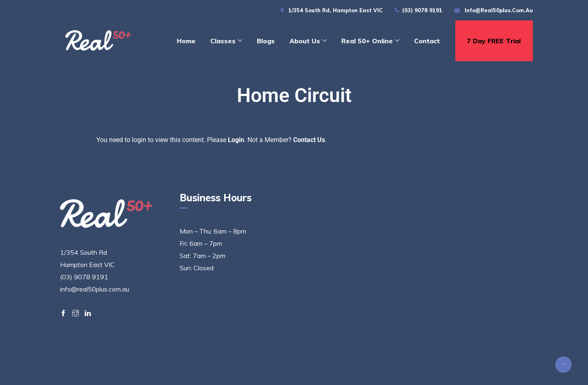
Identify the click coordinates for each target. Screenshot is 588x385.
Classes (223, 41)
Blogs (266, 41)
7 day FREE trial (494, 41)
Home (186, 41)
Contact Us (309, 140)
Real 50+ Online (367, 41)
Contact (427, 41)
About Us (305, 41)
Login (236, 140)
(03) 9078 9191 (422, 10)
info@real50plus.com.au (499, 10)
